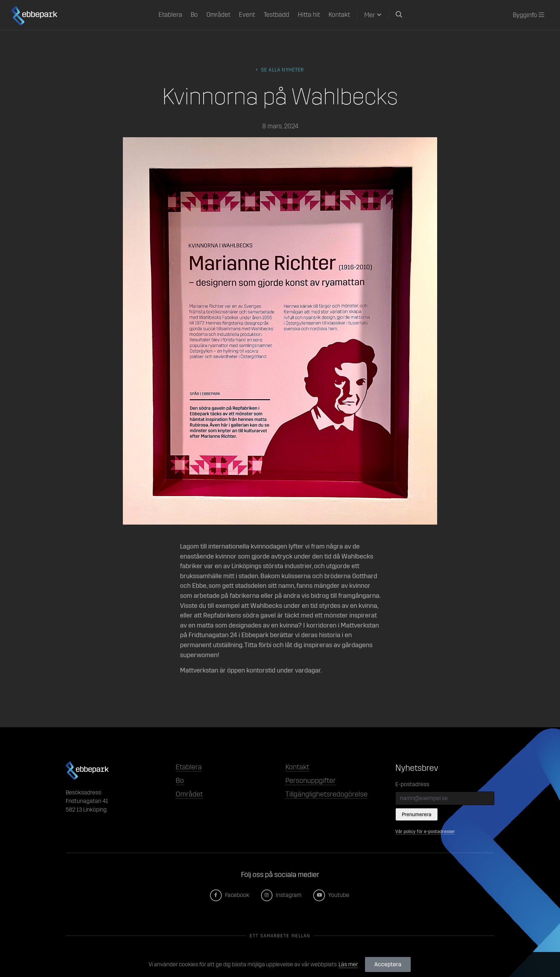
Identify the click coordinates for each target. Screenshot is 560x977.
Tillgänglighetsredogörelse (326, 794)
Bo (194, 15)
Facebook (230, 895)
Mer (370, 15)
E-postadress (412, 784)
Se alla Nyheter (280, 70)
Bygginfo (529, 15)
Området (218, 15)
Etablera (170, 15)
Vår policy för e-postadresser (425, 831)
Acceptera (388, 964)
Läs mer (348, 964)
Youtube (332, 895)
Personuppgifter (311, 780)
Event (247, 15)
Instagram (282, 895)
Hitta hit (309, 15)
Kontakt (339, 15)
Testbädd (276, 15)
